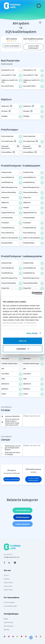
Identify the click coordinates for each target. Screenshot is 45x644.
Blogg (6, 619)
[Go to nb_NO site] (13, 638)
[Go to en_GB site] (26, 638)
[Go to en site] (31, 638)
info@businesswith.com (12, 557)
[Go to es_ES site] (40, 638)
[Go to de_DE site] (22, 638)
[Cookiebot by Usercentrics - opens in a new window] (32, 293)
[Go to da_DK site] (9, 638)
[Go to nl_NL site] (36, 638)
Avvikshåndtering (22, 510)
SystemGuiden (9, 622)
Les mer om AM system (12, 46)
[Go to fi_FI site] (17, 638)
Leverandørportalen (10, 606)
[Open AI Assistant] (15, 563)
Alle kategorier (9, 626)
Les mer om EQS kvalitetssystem (33, 47)
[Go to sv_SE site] (4, 638)
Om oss (6, 575)
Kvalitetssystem (23, 517)
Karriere (7, 579)
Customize (23, 349)
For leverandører (9, 602)
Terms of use (8, 586)
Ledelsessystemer (23, 524)
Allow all (23, 341)
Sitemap (6, 629)
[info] (40, 22)
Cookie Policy (8, 590)
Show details (32, 333)
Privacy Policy (8, 582)
